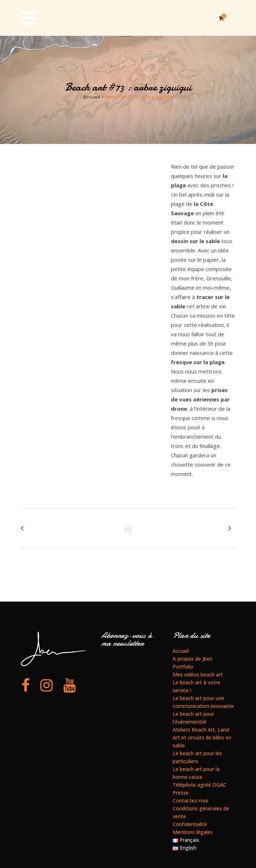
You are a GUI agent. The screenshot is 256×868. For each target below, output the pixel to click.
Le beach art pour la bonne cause (196, 773)
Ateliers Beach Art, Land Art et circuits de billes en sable (202, 737)
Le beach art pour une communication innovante (203, 702)
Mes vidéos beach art (198, 674)
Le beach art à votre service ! (196, 686)
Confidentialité (190, 824)
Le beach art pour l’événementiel (193, 718)
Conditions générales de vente (201, 812)
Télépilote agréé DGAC (200, 785)
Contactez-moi (190, 801)
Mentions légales (193, 832)
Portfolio (183, 667)
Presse (181, 793)
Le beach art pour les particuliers (197, 757)
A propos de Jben (193, 659)
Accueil (92, 97)
